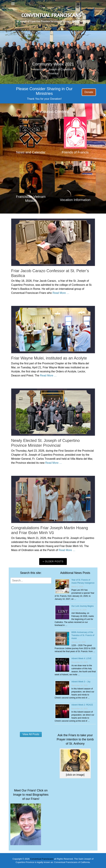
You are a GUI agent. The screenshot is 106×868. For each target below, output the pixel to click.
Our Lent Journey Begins (83, 606)
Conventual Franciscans (51, 15)
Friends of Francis (75, 152)
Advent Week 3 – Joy (81, 682)
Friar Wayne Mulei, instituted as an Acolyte (49, 358)
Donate (89, 92)
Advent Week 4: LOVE (82, 658)
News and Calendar (31, 152)
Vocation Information (75, 200)
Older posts (54, 561)
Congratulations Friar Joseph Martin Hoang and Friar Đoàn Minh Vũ (50, 530)
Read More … (61, 293)
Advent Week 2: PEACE (82, 705)
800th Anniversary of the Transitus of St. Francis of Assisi (83, 635)
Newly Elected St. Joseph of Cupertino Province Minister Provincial (46, 443)
